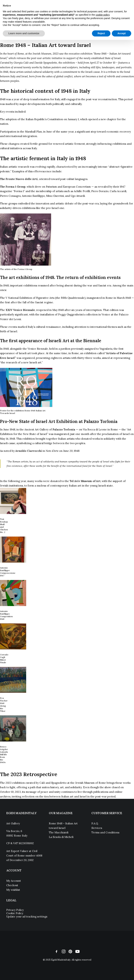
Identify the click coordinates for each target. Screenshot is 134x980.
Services (97, 828)
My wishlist (13, 890)
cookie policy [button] (103, 15)
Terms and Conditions (105, 832)
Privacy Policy (15, 910)
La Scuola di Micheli (61, 837)
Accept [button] (122, 33)
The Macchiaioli (59, 832)
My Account (14, 881)
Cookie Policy (15, 913)
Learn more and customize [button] (24, 33)
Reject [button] (101, 33)
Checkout (12, 885)
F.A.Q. (95, 823)
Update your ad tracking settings (27, 917)
